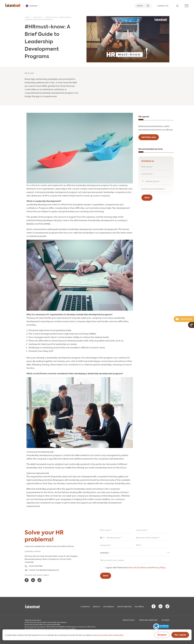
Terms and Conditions (148, 620)
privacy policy (103, 635)
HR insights (37, 18)
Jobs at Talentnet (124, 606)
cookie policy (118, 635)
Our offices (139, 606)
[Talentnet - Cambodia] (33, 6)
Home (27, 18)
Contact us (85, 606)
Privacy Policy (159, 567)
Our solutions (108, 606)
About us (97, 606)
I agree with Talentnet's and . (136, 567)
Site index (165, 620)
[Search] (143, 6)
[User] (177, 6)
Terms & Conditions (138, 567)
